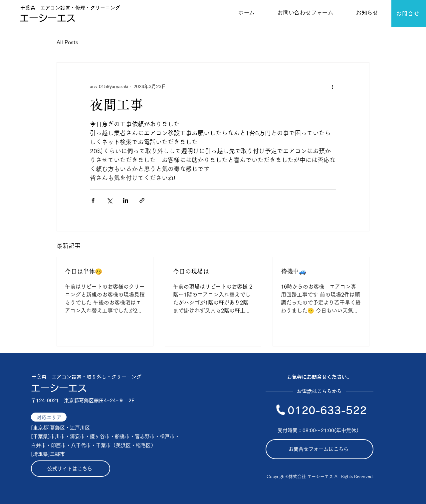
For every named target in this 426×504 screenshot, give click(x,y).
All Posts (67, 42)
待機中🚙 (294, 271)
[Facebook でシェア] (93, 200)
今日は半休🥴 (84, 271)
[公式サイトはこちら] (71, 469)
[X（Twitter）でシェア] (109, 200)
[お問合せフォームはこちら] (319, 449)
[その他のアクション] (332, 86)
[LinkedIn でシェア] (126, 200)
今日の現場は (191, 271)
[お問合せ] (409, 14)
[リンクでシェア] (142, 200)
